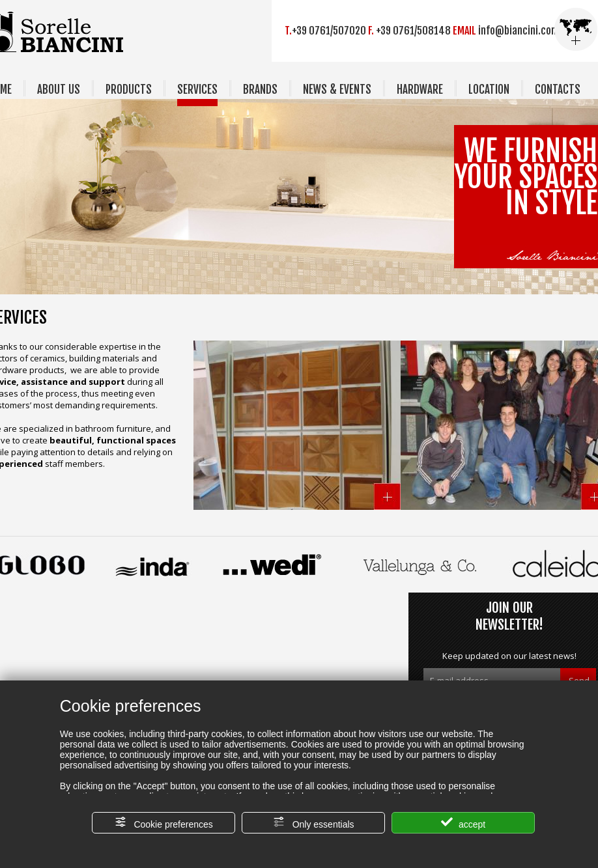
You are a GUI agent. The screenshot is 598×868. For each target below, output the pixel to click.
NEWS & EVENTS (337, 90)
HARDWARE (420, 90)
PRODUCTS (129, 90)
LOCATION (489, 90)
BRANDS (260, 90)
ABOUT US (59, 90)
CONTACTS (558, 90)
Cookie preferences (164, 823)
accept (463, 823)
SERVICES (197, 90)
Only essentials (314, 823)
